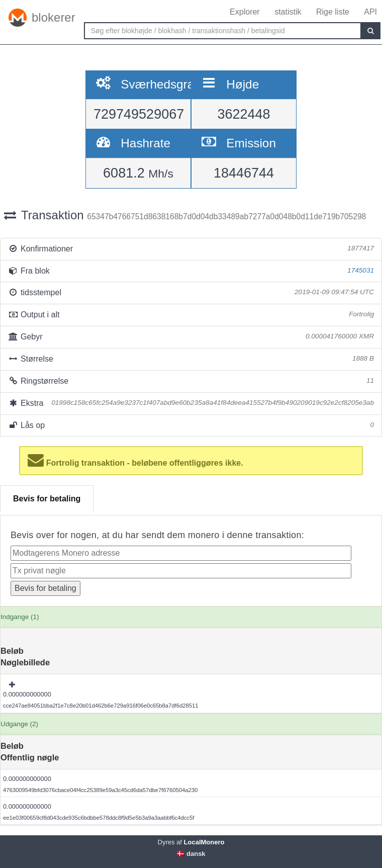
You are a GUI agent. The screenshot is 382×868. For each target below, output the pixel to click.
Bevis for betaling (47, 499)
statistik (288, 12)
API (370, 12)
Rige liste (333, 12)
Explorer (245, 12)
